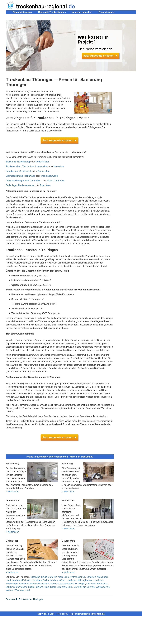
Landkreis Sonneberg (16, 587)
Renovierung (24, 162)
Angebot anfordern (82, 12)
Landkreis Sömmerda (97, 584)
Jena (66, 577)
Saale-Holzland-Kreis (39, 587)
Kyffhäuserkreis (78, 577)
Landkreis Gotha (41, 580)
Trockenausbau (13, 166)
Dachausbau (44, 171)
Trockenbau (28, 166)
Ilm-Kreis (58, 577)
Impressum (85, 614)
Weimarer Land (22, 590)
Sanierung (11, 162)
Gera (50, 577)
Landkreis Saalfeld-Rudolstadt (34, 584)
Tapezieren (45, 185)
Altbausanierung (14, 181)
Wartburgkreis (103, 587)
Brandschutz (12, 171)
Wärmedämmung (14, 176)
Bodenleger (11, 185)
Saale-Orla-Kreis (58, 587)
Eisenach (35, 577)
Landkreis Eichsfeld (22, 580)
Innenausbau (42, 166)
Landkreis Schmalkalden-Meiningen (67, 584)
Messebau (59, 166)
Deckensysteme (26, 185)
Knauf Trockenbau (32, 181)
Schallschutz (26, 171)
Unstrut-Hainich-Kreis (84, 587)
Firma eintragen (107, 12)
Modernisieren (43, 162)
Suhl (70, 587)
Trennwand (29, 176)
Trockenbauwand (49, 176)
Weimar (10, 590)
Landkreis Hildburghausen (80, 580)
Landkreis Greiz (58, 580)
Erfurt (44, 577)
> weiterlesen (12, 492)
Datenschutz (98, 614)
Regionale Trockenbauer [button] (52, 12)
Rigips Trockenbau (56, 181)
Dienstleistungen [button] (22, 12)
